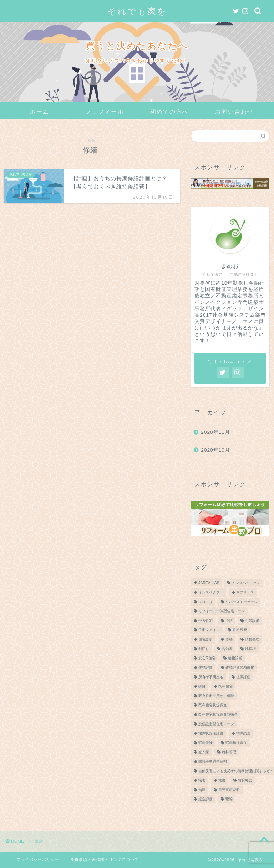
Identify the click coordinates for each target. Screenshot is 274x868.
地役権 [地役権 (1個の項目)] (250, 649)
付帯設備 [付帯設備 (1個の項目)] (252, 621)
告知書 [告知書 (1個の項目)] (227, 649)
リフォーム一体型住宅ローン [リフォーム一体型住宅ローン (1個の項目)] (222, 611)
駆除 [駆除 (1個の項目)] (229, 799)
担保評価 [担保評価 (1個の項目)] (243, 677)
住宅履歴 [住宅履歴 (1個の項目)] (240, 630)
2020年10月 (215, 450)
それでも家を (137, 11)
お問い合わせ (234, 111)
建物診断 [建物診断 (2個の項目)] (235, 658)
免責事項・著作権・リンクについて (105, 859)
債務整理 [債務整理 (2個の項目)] (252, 640)
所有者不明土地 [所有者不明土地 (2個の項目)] (211, 677)
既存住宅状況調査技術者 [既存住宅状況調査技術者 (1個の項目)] (218, 715)
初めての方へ (169, 111)
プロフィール (105, 111)
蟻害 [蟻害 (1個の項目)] (202, 781)
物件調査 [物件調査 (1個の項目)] (243, 734)
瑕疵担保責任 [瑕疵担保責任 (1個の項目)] (236, 743)
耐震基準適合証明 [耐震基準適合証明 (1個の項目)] (213, 762)
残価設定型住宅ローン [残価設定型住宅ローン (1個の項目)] (216, 724)
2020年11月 (215, 432)
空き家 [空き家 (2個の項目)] (204, 752)
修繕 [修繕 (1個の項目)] (229, 640)
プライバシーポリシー (38, 859)
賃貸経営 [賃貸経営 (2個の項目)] (245, 781)
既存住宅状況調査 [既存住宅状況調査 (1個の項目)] (213, 705)
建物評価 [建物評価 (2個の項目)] (205, 668)
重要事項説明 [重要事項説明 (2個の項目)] (229, 790)
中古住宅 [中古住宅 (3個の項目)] (205, 621)
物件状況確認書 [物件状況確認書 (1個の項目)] (211, 734)
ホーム (40, 111)
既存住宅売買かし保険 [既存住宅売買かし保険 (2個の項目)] (216, 696)
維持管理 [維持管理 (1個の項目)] (229, 752)
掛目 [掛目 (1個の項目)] (202, 687)
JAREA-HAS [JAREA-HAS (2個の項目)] (209, 583)
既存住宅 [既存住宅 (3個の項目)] (225, 687)
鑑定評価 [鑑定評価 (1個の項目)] (205, 799)
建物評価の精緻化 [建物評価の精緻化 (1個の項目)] (240, 668)
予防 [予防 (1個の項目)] (229, 621)
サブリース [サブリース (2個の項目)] (245, 592)
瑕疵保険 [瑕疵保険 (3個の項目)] (205, 743)
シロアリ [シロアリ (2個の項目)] (205, 602)
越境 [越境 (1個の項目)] (202, 790)
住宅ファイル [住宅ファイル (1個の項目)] (209, 630)
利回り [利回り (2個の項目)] (204, 649)
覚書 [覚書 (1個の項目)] (222, 781)
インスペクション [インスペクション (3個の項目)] (246, 583)
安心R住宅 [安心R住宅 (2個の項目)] (207, 658)
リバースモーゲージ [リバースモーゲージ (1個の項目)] (242, 602)
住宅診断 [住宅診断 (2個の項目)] (205, 640)
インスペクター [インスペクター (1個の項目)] (211, 592)
